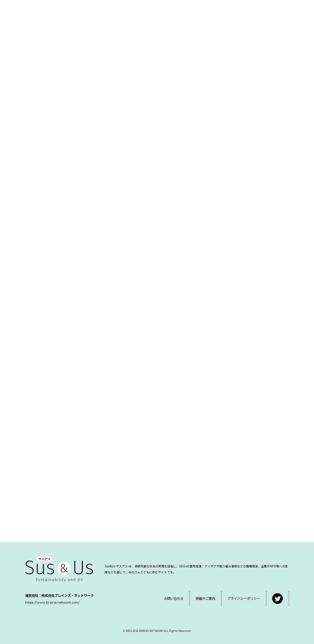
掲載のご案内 (205, 598)
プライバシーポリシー (244, 598)
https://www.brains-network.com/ (52, 602)
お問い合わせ (174, 598)
